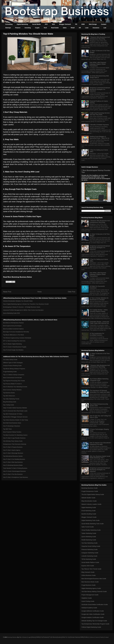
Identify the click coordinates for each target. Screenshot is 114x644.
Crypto (37, 28)
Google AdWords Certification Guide (93, 611)
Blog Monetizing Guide (10, 402)
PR (76, 24)
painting (37, 251)
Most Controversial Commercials (12, 378)
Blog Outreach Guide (88, 572)
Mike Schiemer (23, 637)
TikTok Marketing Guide (89, 559)
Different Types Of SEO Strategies (13, 363)
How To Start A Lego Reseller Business (14, 438)
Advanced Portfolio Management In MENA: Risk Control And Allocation (23, 310)
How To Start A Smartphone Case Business (16, 477)
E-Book (54, 637)
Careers (97, 637)
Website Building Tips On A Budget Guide (94, 621)
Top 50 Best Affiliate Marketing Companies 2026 (99, 380)
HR (80, 28)
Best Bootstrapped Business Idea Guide (94, 579)
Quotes (59, 637)
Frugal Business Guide (89, 585)
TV (50, 637)
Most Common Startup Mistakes (12, 390)
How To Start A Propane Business (13, 447)
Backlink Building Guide (89, 514)
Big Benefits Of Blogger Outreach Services (15, 417)
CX (41, 637)
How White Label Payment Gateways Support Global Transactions (98, 64)
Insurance (96, 28)
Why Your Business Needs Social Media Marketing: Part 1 (100, 457)
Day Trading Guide (9, 405)
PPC (46, 24)
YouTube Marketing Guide (90, 543)
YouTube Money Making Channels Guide (94, 592)
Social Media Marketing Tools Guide (93, 524)
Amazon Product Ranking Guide (12, 366)
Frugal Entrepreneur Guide (90, 491)
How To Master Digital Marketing (12, 344)
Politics (86, 637)
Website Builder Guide (88, 498)
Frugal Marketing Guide (10, 372)
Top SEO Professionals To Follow (13, 414)
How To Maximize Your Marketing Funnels (15, 387)
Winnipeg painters (37, 105)
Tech (45, 28)
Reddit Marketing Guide (89, 540)
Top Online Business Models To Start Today (16, 420)
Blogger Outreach (65, 24)
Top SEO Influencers (9, 396)
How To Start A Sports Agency (12, 450)
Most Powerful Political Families (12, 432)
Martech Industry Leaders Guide (91, 504)
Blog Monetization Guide (89, 501)
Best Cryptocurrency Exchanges (12, 326)
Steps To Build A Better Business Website (15, 408)
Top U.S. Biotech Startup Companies (14, 375)
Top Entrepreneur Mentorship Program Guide (95, 624)
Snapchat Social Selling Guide (91, 546)
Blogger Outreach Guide (89, 517)
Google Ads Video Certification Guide (93, 614)
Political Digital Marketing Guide (91, 627)
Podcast (46, 637)
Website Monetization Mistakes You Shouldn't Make (18, 301)
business (30, 82)
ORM (83, 24)
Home (40, 292)
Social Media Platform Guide (90, 562)
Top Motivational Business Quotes (13, 456)
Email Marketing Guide (89, 511)
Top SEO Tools (7, 429)
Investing (28, 28)
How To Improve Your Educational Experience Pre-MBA (100, 444)
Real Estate (55, 28)
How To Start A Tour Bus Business (13, 474)
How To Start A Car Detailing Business (14, 459)
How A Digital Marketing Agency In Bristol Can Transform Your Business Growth (26, 304)
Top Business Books (9, 393)
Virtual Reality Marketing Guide (91, 530)
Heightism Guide (87, 598)
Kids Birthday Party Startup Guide (13, 441)
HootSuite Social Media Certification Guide (95, 605)
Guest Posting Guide (88, 601)
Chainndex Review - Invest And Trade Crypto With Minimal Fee (99, 322)
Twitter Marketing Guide (89, 533)
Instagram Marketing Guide (90, 553)
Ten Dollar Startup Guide (10, 360)
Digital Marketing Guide (89, 507)
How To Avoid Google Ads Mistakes (13, 350)
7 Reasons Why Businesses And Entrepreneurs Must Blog (100, 38)
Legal (29, 637)
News (33, 637)
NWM (38, 637)
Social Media (36, 24)
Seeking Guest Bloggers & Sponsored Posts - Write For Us (99, 137)
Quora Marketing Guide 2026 (11, 313)
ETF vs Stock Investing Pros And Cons (14, 341)
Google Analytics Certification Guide (93, 617)
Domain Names (75, 637)
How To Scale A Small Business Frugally (15, 347)
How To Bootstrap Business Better (13, 465)
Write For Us (66, 637)
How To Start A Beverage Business (13, 453)
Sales (65, 28)
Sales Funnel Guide (88, 527)
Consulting (9, 24)
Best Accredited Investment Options (13, 329)
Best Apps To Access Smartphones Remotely (16, 332)
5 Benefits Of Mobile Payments (99, 125)
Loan (87, 28)
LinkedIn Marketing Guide (89, 556)
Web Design (93, 24)
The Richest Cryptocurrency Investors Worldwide (17, 338)
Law (105, 28)
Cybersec (92, 637)
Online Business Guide (89, 575)
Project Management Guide (90, 595)
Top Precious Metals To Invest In (12, 384)
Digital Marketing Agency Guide (91, 588)
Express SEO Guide (88, 566)
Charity (102, 637)
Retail (73, 28)
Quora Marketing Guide (89, 537)
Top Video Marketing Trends (11, 399)
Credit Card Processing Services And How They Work (100, 114)
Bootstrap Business (12, 637)
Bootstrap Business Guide (90, 488)
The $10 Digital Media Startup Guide (93, 494)
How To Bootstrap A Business (12, 426)
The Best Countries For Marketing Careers (15, 435)
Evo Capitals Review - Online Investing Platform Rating (99, 311)
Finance (18, 28)
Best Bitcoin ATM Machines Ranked (13, 323)
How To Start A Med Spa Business (13, 462)
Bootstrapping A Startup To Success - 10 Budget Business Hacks (22, 307)
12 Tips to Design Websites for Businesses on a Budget (99, 299)
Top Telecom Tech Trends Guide (91, 569)
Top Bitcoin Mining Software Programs (14, 369)
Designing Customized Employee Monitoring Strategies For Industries (100, 89)
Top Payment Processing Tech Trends (14, 381)
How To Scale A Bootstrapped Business (14, 471)
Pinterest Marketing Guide (90, 550)
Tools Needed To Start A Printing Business (15, 468)
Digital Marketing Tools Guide (91, 520)
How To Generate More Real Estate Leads (15, 411)
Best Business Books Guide (90, 582)
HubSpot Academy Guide (89, 608)
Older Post (71, 292)
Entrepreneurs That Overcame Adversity (15, 444)
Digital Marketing (22, 24)
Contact (104, 24)
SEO (54, 24)
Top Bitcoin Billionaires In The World (13, 335)
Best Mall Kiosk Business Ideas (12, 423)
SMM (82, 637)
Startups (8, 28)
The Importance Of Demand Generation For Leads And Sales (100, 391)
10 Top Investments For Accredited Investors (97, 334)
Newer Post (7, 292)
